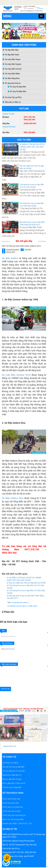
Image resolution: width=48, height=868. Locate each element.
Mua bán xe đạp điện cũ (12, 775)
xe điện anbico (33, 606)
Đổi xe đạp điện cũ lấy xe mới (14, 783)
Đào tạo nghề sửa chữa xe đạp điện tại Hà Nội (26, 583)
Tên (3, 631)
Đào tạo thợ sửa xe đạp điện (14, 767)
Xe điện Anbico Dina (13, 498)
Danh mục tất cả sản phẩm (13, 819)
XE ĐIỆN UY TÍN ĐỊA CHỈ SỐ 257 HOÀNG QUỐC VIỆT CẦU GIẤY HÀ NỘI (32, 147)
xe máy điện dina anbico (20, 603)
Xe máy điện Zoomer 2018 (16, 375)
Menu (7, 16)
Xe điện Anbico (10, 258)
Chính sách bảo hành (11, 803)
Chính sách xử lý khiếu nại (13, 807)
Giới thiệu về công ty (10, 763)
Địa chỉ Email (7, 643)
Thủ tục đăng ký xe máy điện (14, 771)
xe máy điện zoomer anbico (17, 606)
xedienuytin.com (10, 746)
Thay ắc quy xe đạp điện (12, 787)
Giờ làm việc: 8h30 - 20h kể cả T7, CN (17, 824)
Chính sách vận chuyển (12, 811)
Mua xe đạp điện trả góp (12, 779)
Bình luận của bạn (9, 664)
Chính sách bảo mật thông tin (14, 815)
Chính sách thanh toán (11, 799)
